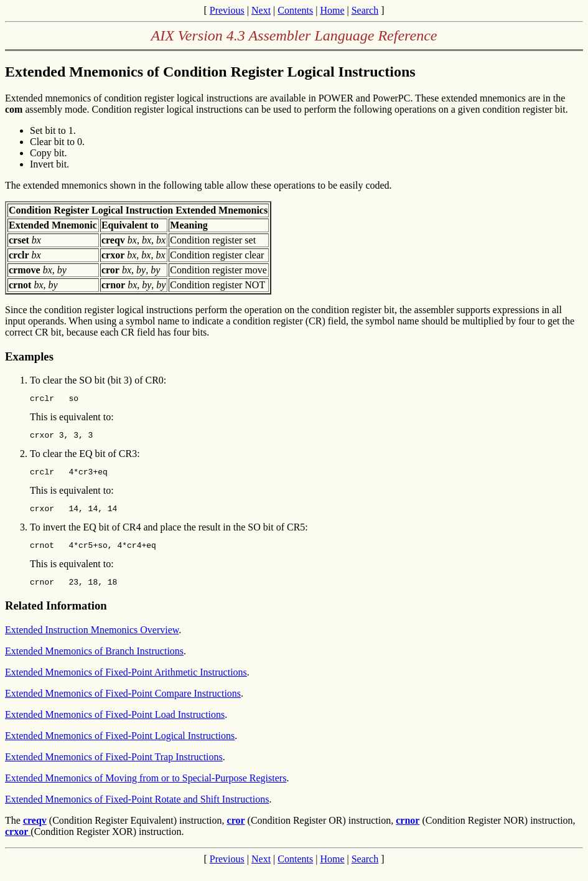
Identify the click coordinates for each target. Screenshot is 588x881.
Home (332, 10)
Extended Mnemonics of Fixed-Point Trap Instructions (114, 768)
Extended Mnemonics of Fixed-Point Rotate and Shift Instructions (137, 810)
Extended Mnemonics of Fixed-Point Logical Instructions (120, 747)
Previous (227, 10)
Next (261, 10)
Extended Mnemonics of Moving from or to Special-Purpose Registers (146, 789)
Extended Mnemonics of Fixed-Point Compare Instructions (123, 704)
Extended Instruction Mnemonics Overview (92, 641)
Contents (295, 10)
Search (365, 10)
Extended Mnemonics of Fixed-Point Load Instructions (115, 726)
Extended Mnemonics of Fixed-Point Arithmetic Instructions (126, 683)
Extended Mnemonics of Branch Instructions (94, 662)
